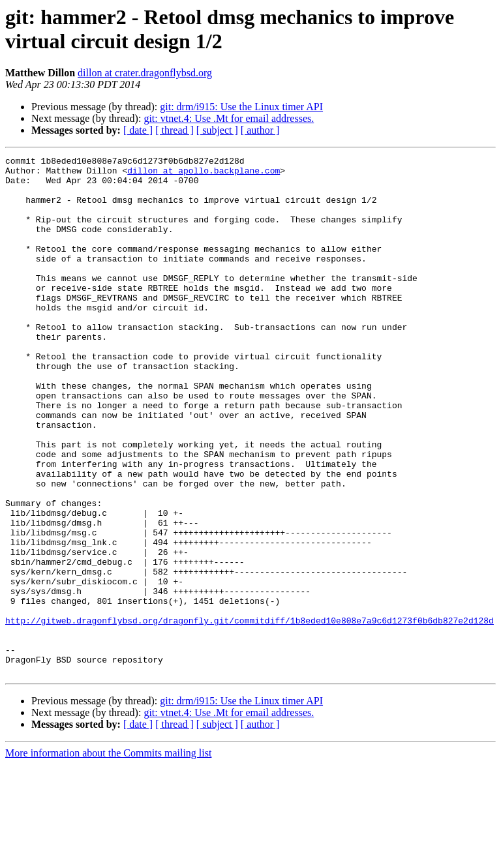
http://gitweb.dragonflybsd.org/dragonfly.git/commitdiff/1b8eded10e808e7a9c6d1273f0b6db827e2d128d (250, 714)
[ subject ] (217, 130)
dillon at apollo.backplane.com (204, 174)
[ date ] (138, 130)
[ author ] (260, 130)
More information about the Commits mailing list (108, 857)
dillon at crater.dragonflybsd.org (145, 73)
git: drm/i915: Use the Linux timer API (241, 107)
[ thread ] (175, 130)
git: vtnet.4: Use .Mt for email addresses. (229, 118)
